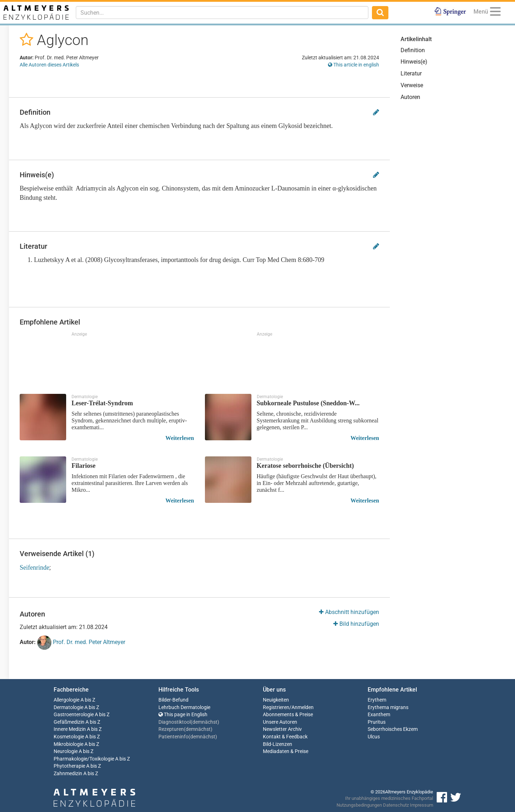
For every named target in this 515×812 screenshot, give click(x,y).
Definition (413, 50)
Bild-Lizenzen (278, 744)
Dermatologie (68, 707)
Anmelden (303, 707)
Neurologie (66, 751)
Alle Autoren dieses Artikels (49, 65)
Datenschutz (396, 805)
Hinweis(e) (414, 62)
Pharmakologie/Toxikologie (84, 759)
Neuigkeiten (276, 700)
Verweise (412, 85)
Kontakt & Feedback (285, 737)
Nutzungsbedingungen (359, 805)
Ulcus (374, 737)
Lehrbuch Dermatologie (184, 707)
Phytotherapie (69, 766)
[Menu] (495, 13)
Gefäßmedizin (69, 722)
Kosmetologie (69, 737)
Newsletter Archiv (282, 729)
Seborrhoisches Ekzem (393, 729)
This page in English (183, 715)
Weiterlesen (180, 438)
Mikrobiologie (68, 744)
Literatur (411, 73)
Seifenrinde (35, 568)
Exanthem (379, 715)
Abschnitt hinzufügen (349, 612)
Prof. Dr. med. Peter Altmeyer (81, 643)
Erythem (377, 700)
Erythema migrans (388, 707)
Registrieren (276, 707)
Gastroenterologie (74, 715)
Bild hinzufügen (356, 624)
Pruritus (377, 722)
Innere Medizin (70, 729)
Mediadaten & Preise (286, 751)
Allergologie (67, 700)
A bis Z (88, 700)
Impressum (421, 805)
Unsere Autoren (280, 722)
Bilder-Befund (173, 700)
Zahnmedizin (68, 774)
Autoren (410, 97)
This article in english (354, 65)
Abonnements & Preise (288, 715)
